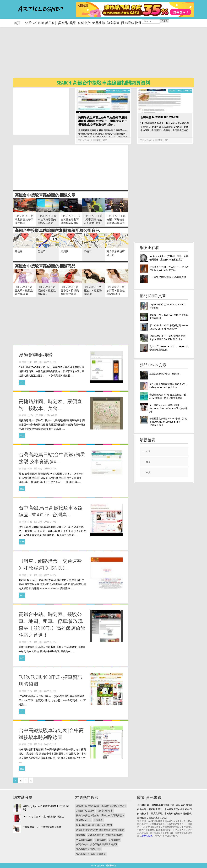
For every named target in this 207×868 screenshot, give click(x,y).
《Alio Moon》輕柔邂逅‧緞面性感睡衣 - (47, 290)
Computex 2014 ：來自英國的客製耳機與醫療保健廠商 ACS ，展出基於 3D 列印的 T (71, 223)
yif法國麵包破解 (84, 840)
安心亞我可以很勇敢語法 (89, 849)
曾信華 (42, 251)
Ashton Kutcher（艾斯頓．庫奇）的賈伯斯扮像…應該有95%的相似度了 (169, 258)
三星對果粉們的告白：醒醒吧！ (165, 374)
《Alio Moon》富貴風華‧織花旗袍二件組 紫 (24, 290)
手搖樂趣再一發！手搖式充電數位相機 (42, 827)
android (38, 23)
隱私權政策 (111, 865)
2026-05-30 (148, 140)
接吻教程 (81, 835)
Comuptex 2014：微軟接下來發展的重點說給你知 (47, 219)
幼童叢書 (113, 23)
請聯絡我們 (147, 836)
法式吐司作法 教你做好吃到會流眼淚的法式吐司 (100, 830)
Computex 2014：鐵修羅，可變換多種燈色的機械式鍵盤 (116, 221)
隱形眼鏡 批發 (131, 23)
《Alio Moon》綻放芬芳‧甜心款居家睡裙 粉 (116, 290)
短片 (28, 23)
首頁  (19, 23)
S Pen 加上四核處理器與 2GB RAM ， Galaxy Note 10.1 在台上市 (169, 386)
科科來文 (84, 23)
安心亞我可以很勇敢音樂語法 (91, 854)
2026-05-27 (50, 744)
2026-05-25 (50, 575)
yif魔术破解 (82, 844)
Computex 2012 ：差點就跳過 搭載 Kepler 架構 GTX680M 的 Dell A (167, 337)
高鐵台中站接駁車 (85, 811)
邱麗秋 (65, 251)
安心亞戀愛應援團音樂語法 (104, 844)
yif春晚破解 (115, 840)
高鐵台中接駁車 (105, 811)
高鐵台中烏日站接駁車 (113, 815)
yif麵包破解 (101, 840)
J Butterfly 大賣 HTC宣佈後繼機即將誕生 (43, 816)
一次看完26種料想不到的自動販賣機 (168, 277)
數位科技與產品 (57, 23)
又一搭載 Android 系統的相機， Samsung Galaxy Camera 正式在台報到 (169, 408)
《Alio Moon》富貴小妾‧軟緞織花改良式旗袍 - (70, 290)
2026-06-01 (50, 522)
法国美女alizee (84, 820)
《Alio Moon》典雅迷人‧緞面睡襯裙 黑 (93, 290)
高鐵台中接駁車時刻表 (87, 815)
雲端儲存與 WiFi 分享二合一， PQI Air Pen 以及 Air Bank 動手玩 (169, 268)
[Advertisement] (110, 55)
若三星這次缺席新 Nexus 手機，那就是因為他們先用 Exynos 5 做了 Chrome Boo (168, 422)
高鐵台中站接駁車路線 (87, 806)
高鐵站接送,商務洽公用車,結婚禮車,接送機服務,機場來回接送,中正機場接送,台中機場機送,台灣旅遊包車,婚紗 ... (103, 121)
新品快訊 (99, 23)
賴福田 (87, 251)
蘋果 (73, 23)
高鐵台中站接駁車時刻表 (114, 806)
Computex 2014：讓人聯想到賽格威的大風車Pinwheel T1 (93, 221)
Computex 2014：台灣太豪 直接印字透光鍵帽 (24, 219)
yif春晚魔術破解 (114, 835)
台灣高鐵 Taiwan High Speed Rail (160, 117)
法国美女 (98, 820)
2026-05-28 (50, 362)
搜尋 (165, 21)
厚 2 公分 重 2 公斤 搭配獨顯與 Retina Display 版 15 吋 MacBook (169, 327)
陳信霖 (19, 251)
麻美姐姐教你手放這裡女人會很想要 (94, 825)
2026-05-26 (87, 140)
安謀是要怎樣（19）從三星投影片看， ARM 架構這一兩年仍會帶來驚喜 (169, 396)
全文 (22, 382)
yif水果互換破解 (96, 835)
